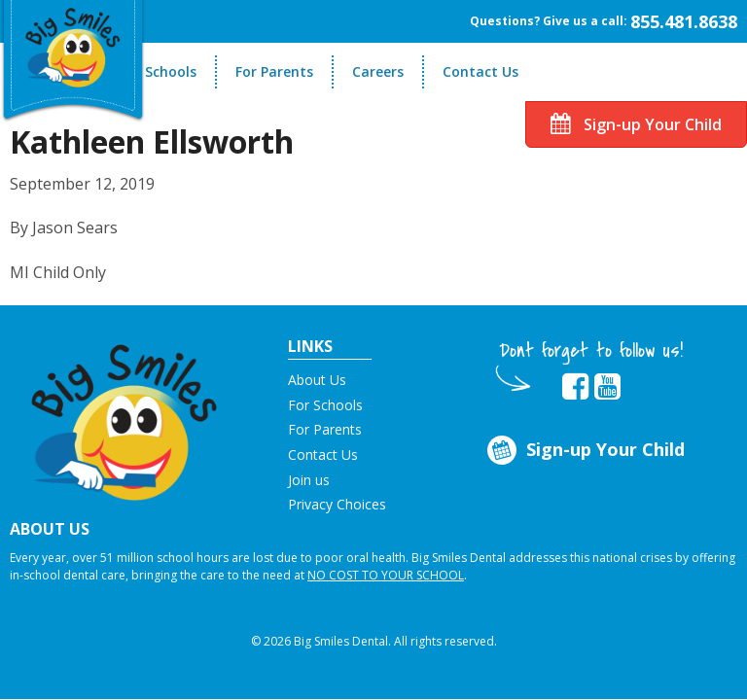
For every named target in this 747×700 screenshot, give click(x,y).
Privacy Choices (337, 504)
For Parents (274, 71)
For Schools (158, 71)
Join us (309, 480)
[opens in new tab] (575, 387)
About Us (317, 380)
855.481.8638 (684, 21)
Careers (378, 71)
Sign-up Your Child (636, 124)
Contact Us (480, 71)
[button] (124, 416)
